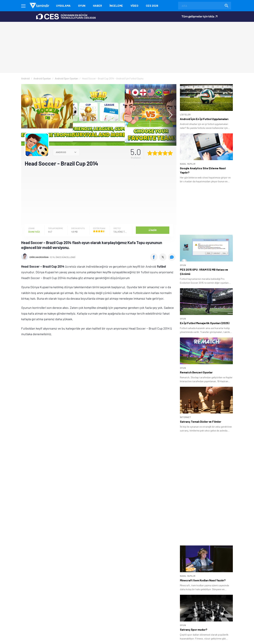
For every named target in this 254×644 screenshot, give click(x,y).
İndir (153, 230)
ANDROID (61, 152)
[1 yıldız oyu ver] (150, 153)
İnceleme (116, 6)
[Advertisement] (99, 195)
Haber (97, 6)
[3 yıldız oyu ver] (160, 153)
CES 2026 (152, 6)
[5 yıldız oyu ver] (170, 153)
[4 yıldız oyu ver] (165, 153)
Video (134, 6)
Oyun (82, 6)
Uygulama (63, 6)
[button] (169, 115)
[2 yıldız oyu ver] (155, 153)
